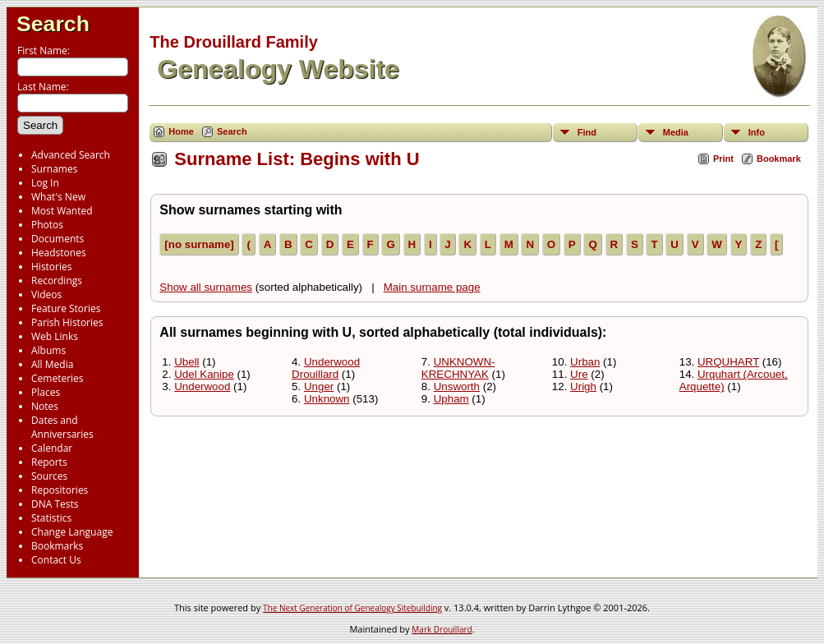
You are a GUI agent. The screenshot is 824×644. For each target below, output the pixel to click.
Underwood (202, 386)
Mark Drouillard (442, 629)
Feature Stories (66, 308)
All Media (52, 364)
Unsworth (457, 386)
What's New (58, 197)
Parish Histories (67, 322)
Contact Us (56, 560)
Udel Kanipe (204, 374)
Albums (48, 350)
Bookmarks (57, 546)
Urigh (583, 386)
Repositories (60, 490)
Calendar (52, 448)
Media (676, 132)
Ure (579, 374)
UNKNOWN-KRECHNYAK (458, 368)
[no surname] (199, 244)
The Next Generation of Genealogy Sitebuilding (352, 608)
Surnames (54, 169)
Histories (51, 267)
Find (587, 132)
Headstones (59, 253)
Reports (49, 462)
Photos (47, 225)
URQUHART (728, 362)
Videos (46, 294)
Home (181, 131)
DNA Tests (55, 504)
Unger (319, 386)
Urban (585, 362)
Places (46, 392)
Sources (49, 476)
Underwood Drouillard (326, 368)
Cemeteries (58, 378)
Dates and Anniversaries (62, 427)
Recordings (57, 281)
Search (53, 24)
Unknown (327, 399)
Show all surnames (206, 287)
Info (757, 132)
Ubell (186, 362)
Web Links (55, 336)
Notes (45, 406)
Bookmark (779, 159)
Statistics (51, 518)
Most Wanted (62, 211)
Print (723, 159)
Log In (45, 183)
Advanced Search (71, 155)
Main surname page (432, 287)
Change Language (72, 532)
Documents (58, 239)
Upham (451, 399)
